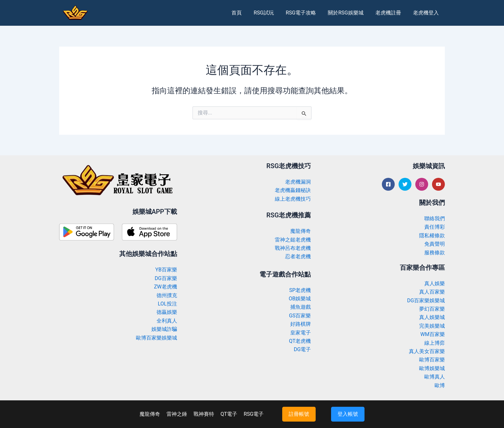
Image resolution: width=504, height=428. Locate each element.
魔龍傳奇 (301, 231)
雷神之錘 (177, 414)
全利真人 (167, 321)
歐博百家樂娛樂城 (157, 338)
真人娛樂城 (432, 317)
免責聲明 (435, 244)
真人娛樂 (435, 283)
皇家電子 (301, 333)
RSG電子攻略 (307, 13)
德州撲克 (167, 295)
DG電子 (302, 349)
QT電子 (229, 414)
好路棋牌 (301, 324)
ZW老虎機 (166, 287)
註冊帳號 (299, 414)
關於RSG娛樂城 (350, 13)
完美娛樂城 (432, 326)
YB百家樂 (166, 270)
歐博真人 (435, 377)
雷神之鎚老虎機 (293, 240)
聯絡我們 (435, 219)
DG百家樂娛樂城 (426, 301)
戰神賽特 (204, 414)
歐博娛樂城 (432, 368)
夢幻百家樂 (432, 309)
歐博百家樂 (432, 360)
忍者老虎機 (298, 256)
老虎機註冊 (391, 13)
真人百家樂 (432, 292)
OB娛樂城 (300, 299)
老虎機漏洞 (298, 182)
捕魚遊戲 (301, 307)
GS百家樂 (300, 316)
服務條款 (435, 253)
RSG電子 (254, 414)
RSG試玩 (271, 13)
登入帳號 (348, 414)
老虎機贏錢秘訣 (293, 190)
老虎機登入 (427, 13)
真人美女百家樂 (427, 351)
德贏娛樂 (167, 312)
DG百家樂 (166, 278)
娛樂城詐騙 (164, 329)
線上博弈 (435, 343)
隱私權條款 (432, 236)
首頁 (246, 13)
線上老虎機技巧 (293, 199)
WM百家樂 (433, 334)
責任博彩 (435, 227)
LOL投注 (167, 304)
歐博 (440, 385)
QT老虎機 (300, 341)
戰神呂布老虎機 (293, 248)
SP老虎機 (300, 290)
